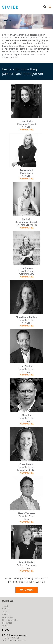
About (5, 606)
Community (8, 617)
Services (6, 609)
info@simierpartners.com (14, 635)
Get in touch (26, 590)
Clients (5, 614)
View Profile (26, 129)
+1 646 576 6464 (11, 638)
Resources (7, 623)
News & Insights (10, 620)
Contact (6, 626)
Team (5, 611)
